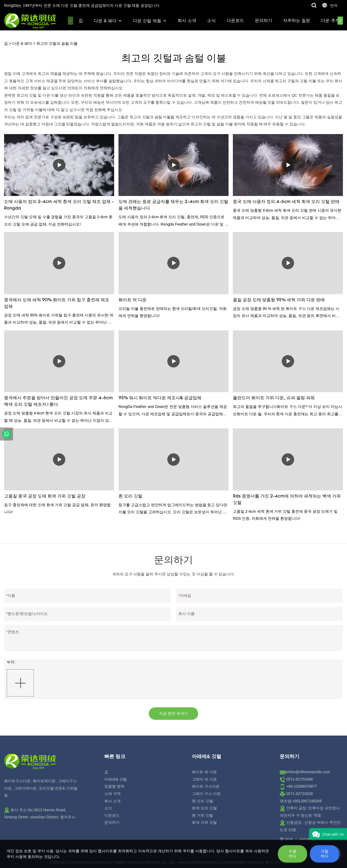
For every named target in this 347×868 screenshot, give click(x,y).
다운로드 (235, 20)
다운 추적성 (332, 20)
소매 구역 (113, 794)
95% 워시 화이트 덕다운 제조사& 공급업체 (160, 398)
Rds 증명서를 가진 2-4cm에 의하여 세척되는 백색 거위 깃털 (287, 500)
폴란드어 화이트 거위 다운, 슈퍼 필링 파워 (274, 398)
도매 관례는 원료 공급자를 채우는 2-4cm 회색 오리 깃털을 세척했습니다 (173, 205)
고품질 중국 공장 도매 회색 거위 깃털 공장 (45, 496)
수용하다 (293, 854)
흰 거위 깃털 (203, 815)
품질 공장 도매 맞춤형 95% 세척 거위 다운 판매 (279, 300)
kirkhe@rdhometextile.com (308, 772)
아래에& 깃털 (116, 779)
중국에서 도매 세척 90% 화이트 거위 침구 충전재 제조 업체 (57, 303)
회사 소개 (187, 20)
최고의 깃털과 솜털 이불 (57, 43)
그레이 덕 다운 (204, 779)
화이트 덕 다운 (133, 300)
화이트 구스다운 (206, 786)
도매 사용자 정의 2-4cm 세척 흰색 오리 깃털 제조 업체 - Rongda (59, 205)
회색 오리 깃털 (204, 808)
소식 (211, 20)
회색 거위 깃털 (204, 822)
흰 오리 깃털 (130, 496)
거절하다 (324, 854)
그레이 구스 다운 (206, 794)
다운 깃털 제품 (147, 21)
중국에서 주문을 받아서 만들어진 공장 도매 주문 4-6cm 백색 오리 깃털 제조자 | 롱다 (58, 401)
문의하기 (264, 20)
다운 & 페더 (105, 21)
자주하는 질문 (297, 20)
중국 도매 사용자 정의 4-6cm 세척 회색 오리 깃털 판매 (286, 202)
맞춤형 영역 (114, 786)
